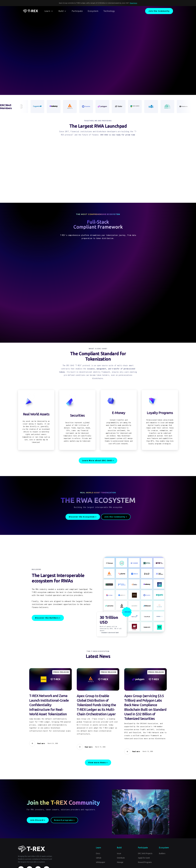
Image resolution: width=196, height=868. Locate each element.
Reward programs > (64, 820)
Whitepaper (101, 862)
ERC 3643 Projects (145, 853)
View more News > (98, 763)
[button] (49, 11)
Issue (119, 853)
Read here (133, 3)
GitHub (99, 858)
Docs (98, 853)
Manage (120, 862)
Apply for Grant (144, 858)
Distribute (121, 858)
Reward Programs (145, 862)
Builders (162, 853)
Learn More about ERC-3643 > (98, 461)
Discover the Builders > (48, 618)
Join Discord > (38, 820)
